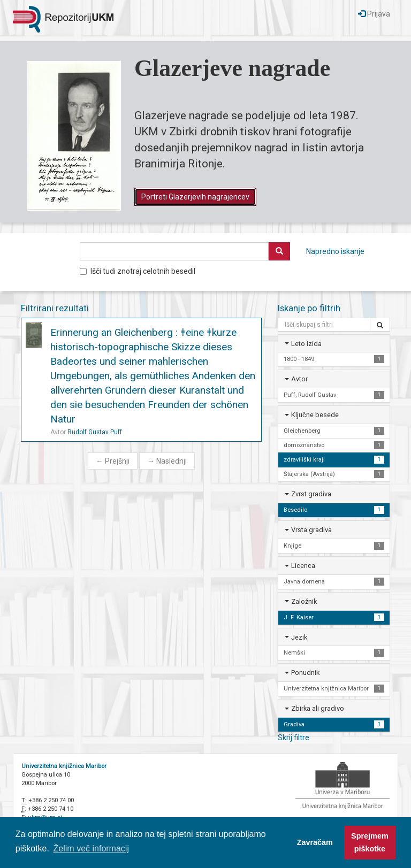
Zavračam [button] (315, 842)
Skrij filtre (294, 738)
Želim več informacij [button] (91, 848)
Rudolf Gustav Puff (95, 432)
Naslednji (167, 461)
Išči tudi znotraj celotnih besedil (138, 271)
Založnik (304, 601)
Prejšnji (113, 461)
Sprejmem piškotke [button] (370, 842)
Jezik (299, 637)
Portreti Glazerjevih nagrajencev (195, 197)
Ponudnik (305, 673)
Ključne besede (315, 415)
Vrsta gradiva (311, 530)
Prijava (374, 14)
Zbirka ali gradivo (318, 708)
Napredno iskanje (335, 251)
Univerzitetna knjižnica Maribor (64, 766)
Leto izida (306, 344)
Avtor (299, 379)
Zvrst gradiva (311, 494)
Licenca (303, 566)
